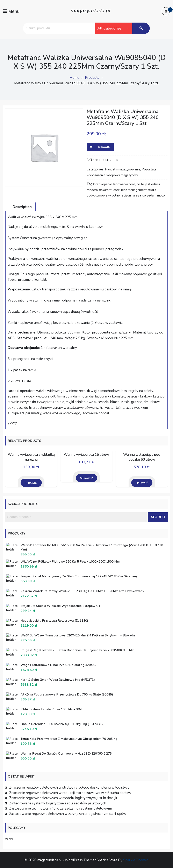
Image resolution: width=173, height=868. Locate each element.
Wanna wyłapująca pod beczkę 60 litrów (142, 457)
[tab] (22, 207)
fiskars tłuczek (109, 190)
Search (158, 517)
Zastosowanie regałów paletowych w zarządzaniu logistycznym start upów (68, 814)
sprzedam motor (154, 195)
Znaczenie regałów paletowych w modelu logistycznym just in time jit (63, 798)
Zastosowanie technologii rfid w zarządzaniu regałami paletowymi (60, 808)
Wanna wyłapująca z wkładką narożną (31, 457)
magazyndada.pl (91, 10)
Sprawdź (104, 147)
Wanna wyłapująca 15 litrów (86, 455)
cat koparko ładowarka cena (115, 184)
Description (22, 207)
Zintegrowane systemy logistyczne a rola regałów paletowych (58, 803)
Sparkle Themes (136, 860)
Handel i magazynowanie (123, 169)
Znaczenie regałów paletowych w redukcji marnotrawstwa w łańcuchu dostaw (70, 793)
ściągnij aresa (131, 195)
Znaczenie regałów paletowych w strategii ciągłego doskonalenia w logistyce (69, 787)
